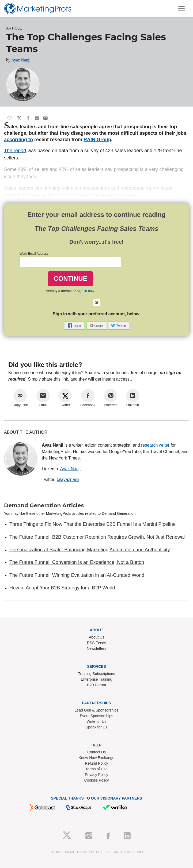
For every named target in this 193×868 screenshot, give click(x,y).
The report (15, 151)
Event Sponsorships (96, 716)
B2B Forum (96, 685)
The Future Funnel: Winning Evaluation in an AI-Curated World (77, 575)
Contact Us (96, 752)
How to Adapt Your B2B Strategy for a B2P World (62, 588)
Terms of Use (96, 769)
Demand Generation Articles (44, 505)
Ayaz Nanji (21, 60)
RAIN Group (97, 140)
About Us (97, 637)
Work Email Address (34, 254)
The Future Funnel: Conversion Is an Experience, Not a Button (77, 562)
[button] (75, 325)
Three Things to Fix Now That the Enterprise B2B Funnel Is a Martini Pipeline (92, 524)
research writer (155, 445)
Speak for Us (96, 727)
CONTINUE (70, 278)
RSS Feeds (97, 643)
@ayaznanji (68, 479)
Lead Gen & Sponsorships (96, 710)
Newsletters (96, 648)
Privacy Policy (96, 775)
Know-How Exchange (97, 758)
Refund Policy (96, 763)
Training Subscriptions (97, 674)
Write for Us (97, 721)
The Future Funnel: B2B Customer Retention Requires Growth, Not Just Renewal (97, 537)
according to (18, 140)
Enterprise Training (97, 679)
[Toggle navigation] (181, 9)
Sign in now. (86, 291)
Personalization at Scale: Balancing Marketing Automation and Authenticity (90, 550)
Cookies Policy (97, 780)
